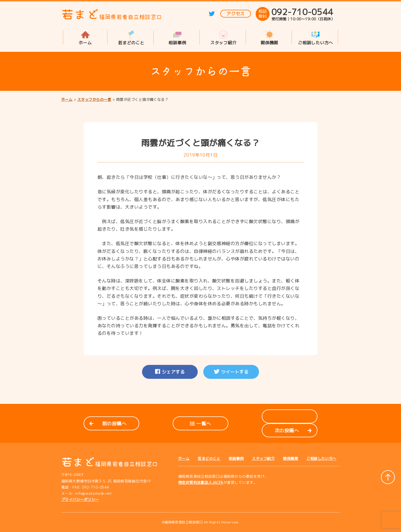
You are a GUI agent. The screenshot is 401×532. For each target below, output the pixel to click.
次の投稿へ (293, 430)
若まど (112, 14)
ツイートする (231, 372)
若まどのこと (131, 42)
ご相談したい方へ (316, 42)
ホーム (85, 42)
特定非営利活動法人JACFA (201, 482)
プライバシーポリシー (80, 499)
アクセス (236, 14)
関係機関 (269, 42)
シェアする (170, 372)
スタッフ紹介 (223, 42)
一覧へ (200, 424)
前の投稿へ (108, 424)
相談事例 (177, 42)
